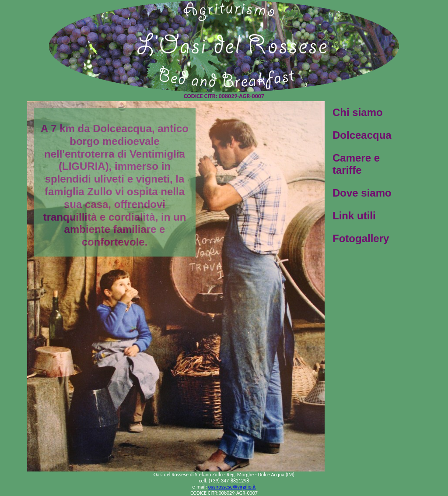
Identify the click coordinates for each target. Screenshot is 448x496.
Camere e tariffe (356, 164)
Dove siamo (362, 193)
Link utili (354, 216)
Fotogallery (361, 238)
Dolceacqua (362, 135)
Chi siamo (358, 112)
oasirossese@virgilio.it (232, 487)
